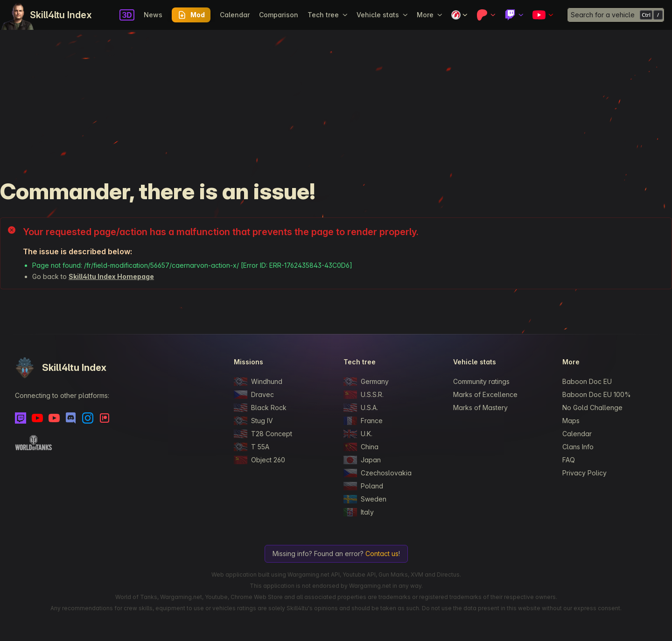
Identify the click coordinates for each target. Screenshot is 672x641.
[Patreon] (105, 418)
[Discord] (71, 418)
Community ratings (481, 381)
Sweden (365, 499)
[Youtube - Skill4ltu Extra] (54, 418)
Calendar (235, 15)
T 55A (252, 447)
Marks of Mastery (480, 408)
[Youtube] (37, 418)
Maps (571, 421)
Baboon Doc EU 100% (597, 394)
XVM (417, 575)
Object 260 (259, 460)
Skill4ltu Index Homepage (111, 276)
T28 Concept (263, 434)
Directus (448, 575)
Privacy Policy (584, 473)
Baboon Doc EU (587, 381)
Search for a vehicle (603, 15)
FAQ (569, 460)
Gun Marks (393, 575)
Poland (363, 486)
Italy (359, 512)
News (153, 15)
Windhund (258, 382)
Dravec (254, 395)
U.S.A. (361, 408)
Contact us (382, 554)
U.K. (358, 434)
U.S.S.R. (364, 395)
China (361, 447)
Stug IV (253, 421)
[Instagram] (88, 418)
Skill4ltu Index (61, 15)
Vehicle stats (382, 15)
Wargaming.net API (314, 575)
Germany (366, 382)
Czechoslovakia (378, 473)
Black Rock (260, 408)
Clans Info (578, 447)
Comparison (279, 15)
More (429, 15)
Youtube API (359, 575)
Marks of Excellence (485, 394)
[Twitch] (21, 418)
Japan (362, 460)
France (363, 421)
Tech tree (327, 15)
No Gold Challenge (592, 408)
